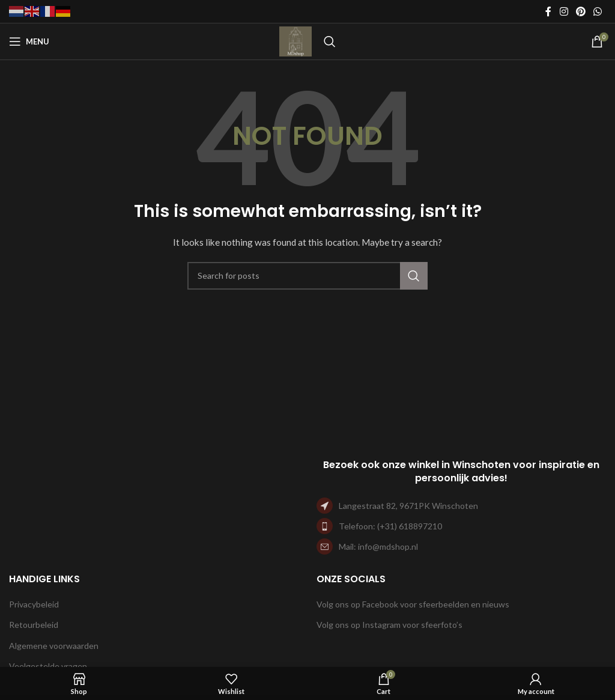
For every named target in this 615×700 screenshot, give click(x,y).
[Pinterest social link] (580, 11)
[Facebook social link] (548, 11)
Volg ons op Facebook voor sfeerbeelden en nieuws (413, 604)
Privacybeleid (34, 604)
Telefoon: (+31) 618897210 (390, 526)
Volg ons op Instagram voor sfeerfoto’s (389, 625)
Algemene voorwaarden (54, 646)
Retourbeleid (34, 625)
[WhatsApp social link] (598, 11)
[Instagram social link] (564, 11)
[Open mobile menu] (29, 41)
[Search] (330, 41)
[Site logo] (295, 41)
